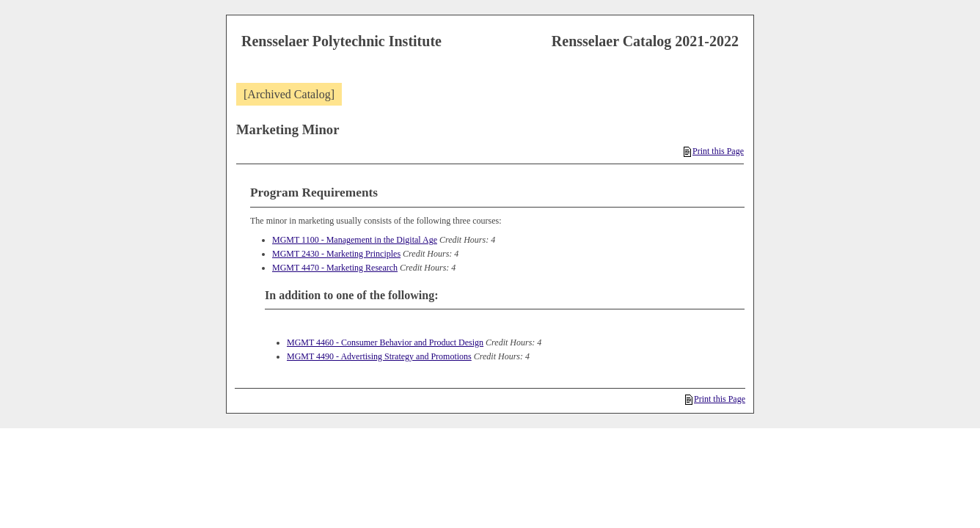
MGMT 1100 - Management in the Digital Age (355, 240)
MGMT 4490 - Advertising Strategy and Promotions (379, 356)
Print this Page (714, 151)
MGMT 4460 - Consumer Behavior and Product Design (385, 342)
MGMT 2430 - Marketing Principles (336, 254)
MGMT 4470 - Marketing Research (335, 268)
